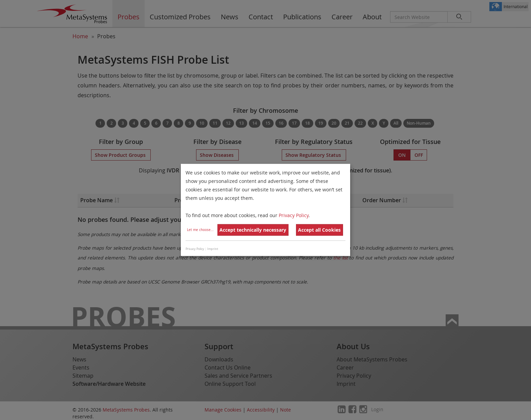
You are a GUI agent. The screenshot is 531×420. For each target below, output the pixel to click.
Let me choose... (200, 230)
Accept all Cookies (319, 230)
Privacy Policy (294, 215)
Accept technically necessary (253, 230)
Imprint (213, 249)
